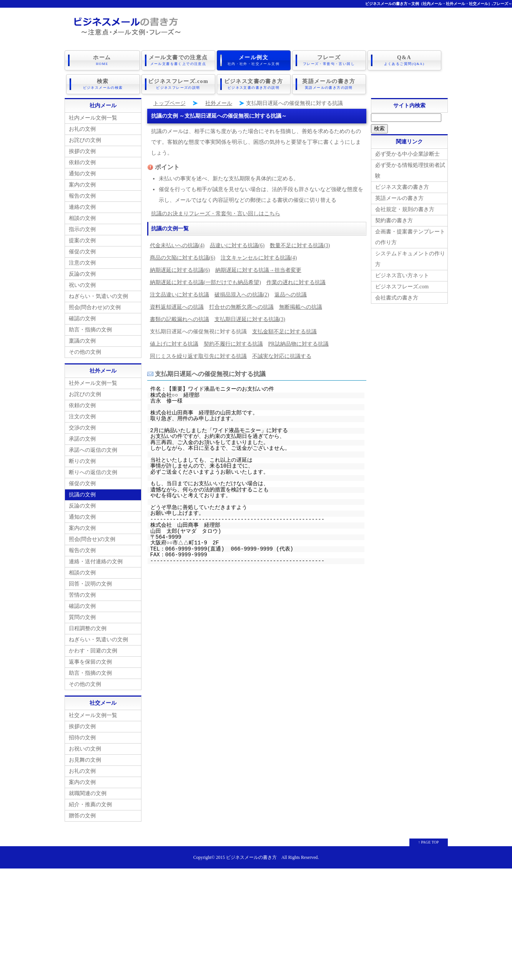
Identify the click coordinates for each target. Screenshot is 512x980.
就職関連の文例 (88, 793)
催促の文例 (82, 252)
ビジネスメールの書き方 (251, 858)
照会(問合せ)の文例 (92, 539)
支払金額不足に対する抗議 (284, 332)
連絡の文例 (82, 207)
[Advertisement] (256, 922)
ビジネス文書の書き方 (254, 84)
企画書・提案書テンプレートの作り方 (410, 237)
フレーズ (329, 60)
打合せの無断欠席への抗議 (241, 307)
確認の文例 (82, 319)
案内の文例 (82, 185)
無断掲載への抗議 (301, 307)
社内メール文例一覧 (93, 118)
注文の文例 (82, 417)
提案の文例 (82, 240)
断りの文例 (82, 461)
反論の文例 (82, 274)
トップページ (170, 103)
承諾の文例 (82, 439)
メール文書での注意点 (178, 60)
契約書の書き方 (394, 220)
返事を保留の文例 (90, 662)
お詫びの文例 (85, 140)
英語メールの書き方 (329, 84)
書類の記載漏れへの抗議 (180, 319)
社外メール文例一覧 (93, 383)
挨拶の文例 (82, 151)
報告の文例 (82, 196)
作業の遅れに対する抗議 (296, 282)
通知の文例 (82, 174)
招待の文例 (82, 738)
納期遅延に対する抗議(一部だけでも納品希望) (205, 282)
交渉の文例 (82, 428)
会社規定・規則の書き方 (405, 209)
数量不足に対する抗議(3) (300, 245)
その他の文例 (85, 352)
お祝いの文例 (85, 749)
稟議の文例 (82, 341)
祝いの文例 (82, 285)
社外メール (219, 103)
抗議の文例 (82, 495)
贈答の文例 (82, 816)
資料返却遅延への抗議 (177, 307)
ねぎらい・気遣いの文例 (98, 296)
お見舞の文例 (85, 760)
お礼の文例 (82, 129)
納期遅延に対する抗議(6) (180, 270)
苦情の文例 (82, 595)
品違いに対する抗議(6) (237, 245)
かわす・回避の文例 (93, 651)
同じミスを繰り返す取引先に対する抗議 (198, 356)
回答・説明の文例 (90, 584)
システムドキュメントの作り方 (410, 259)
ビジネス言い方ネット (402, 275)
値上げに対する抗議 (174, 344)
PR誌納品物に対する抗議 (298, 344)
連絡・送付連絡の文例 (96, 562)
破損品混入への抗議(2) (242, 295)
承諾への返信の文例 (93, 450)
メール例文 (254, 60)
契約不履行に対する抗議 (233, 344)
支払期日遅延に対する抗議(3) (250, 319)
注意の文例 (82, 263)
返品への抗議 (291, 295)
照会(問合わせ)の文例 (95, 307)
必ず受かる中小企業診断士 (407, 154)
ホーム (102, 60)
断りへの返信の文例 (93, 472)
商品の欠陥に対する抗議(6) (183, 258)
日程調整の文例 (88, 628)
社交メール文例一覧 (93, 715)
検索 (103, 84)
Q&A (404, 60)
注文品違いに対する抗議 (180, 295)
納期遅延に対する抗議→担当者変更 (258, 270)
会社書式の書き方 (397, 298)
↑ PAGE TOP (429, 842)
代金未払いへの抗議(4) (177, 245)
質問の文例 (82, 617)
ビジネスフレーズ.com (178, 84)
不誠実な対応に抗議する (282, 356)
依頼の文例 (82, 162)
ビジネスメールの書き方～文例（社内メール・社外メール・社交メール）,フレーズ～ (439, 4)
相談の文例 (82, 218)
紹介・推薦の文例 (90, 804)
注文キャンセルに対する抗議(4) (259, 258)
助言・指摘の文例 (90, 330)
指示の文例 (82, 229)
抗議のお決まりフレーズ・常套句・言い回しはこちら (216, 214)
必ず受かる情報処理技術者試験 (410, 171)
